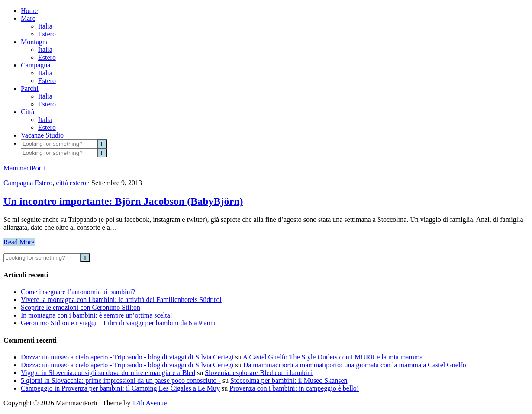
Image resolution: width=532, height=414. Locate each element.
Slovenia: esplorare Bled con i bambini (259, 373)
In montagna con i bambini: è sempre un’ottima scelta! (97, 315)
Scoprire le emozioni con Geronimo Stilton (81, 307)
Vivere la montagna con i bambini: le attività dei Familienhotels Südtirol (121, 300)
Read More (19, 242)
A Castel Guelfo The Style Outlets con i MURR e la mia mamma (333, 357)
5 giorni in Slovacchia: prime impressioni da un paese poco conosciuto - (121, 380)
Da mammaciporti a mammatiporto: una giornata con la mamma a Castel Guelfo (355, 365)
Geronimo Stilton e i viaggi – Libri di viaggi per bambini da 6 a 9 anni (118, 323)
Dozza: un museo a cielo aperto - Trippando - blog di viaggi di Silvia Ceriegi (127, 357)
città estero (71, 183)
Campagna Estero (28, 183)
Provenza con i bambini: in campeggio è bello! (294, 388)
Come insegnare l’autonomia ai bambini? (78, 292)
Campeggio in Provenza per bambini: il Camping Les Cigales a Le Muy (120, 388)
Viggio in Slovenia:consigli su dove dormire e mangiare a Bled (108, 373)
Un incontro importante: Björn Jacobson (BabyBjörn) (123, 201)
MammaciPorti (24, 168)
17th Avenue (149, 403)
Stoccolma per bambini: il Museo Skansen (289, 380)
